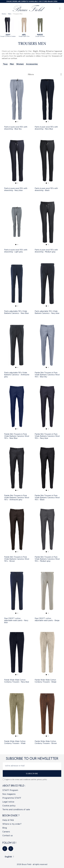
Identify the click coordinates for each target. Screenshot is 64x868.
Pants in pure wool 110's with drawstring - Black (46, 189)
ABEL (24, 35)
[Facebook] (5, 849)
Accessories (32, 64)
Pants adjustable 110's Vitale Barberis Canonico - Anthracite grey (17, 375)
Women (20, 64)
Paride (40, 35)
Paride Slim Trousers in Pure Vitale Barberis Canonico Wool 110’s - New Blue (17, 436)
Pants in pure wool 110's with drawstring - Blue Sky (16, 128)
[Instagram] (11, 849)
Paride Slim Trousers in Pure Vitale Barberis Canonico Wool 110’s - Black (47, 498)
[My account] (60, 8)
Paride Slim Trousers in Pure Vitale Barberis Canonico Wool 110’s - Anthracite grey (17, 498)
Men (12, 64)
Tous (5, 64)
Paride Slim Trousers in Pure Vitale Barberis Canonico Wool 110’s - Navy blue (47, 436)
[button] (16, 122)
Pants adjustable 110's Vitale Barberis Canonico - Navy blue (47, 312)
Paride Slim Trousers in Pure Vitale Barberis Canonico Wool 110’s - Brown (17, 559)
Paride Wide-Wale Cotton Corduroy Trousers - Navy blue (17, 681)
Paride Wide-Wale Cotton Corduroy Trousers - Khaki (15, 742)
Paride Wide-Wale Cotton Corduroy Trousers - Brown (46, 742)
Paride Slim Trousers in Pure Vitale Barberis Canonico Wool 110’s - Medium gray (47, 559)
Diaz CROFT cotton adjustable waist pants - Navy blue (16, 620)
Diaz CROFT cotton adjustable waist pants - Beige (47, 619)
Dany (8, 35)
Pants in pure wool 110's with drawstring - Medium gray (46, 251)
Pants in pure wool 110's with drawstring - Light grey (16, 251)
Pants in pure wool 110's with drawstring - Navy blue (16, 189)
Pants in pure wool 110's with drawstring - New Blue (46, 128)
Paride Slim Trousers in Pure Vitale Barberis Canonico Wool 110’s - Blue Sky (47, 375)
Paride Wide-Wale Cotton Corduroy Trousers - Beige (46, 681)
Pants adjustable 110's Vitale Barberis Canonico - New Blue (16, 312)
